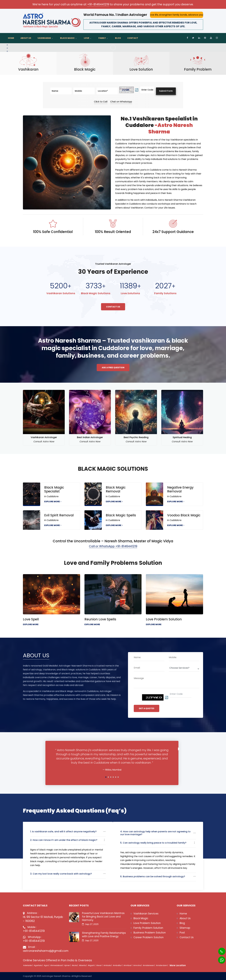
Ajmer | (68, 965)
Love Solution (141, 70)
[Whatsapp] (220, 958)
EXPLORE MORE (53, 502)
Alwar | (100, 965)
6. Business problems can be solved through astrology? (153, 876)
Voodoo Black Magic (184, 515)
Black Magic (67, 38)
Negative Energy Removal (180, 489)
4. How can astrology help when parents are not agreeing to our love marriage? (155, 833)
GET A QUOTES (147, 708)
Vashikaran (44, 38)
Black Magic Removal (116, 489)
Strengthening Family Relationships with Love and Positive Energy (104, 935)
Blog (118, 38)
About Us (26, 38)
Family (102, 38)
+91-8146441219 (98, 4)
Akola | (75, 965)
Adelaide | (28, 965)
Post (182, 933)
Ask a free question (113, 368)
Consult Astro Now (44, 442)
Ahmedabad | (57, 965)
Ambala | (108, 965)
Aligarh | (92, 965)
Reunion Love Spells (100, 619)
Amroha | (138, 965)
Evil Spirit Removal (59, 515)
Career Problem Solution (149, 937)
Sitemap (185, 928)
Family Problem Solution (148, 928)
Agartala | (38, 965)
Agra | (47, 965)
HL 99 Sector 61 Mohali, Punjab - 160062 (43, 919)
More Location (178, 965)
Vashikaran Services (146, 914)
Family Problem (198, 70)
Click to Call (101, 102)
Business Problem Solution (150, 933)
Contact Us (113, 307)
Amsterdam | (162, 965)
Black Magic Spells (121, 515)
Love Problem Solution (164, 619)
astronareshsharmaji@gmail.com (44, 951)
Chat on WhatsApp (121, 102)
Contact (133, 38)
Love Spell (31, 619)
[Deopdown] (184, 669)
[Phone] (219, 949)
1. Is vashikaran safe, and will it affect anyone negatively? (63, 832)
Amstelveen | (149, 965)
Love (87, 38)
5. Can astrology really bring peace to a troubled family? (153, 843)
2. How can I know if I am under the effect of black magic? (64, 840)
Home (11, 38)
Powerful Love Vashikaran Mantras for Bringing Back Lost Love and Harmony (103, 917)
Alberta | (83, 965)
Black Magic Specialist (54, 489)
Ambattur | (118, 965)
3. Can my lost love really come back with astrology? (61, 874)
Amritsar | (128, 965)
